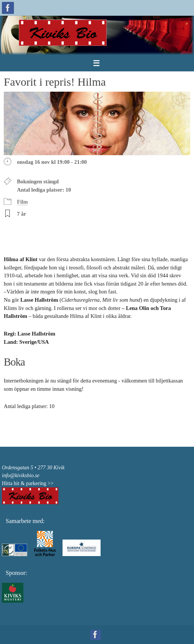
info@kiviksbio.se (21, 475)
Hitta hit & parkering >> (28, 483)
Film (22, 202)
